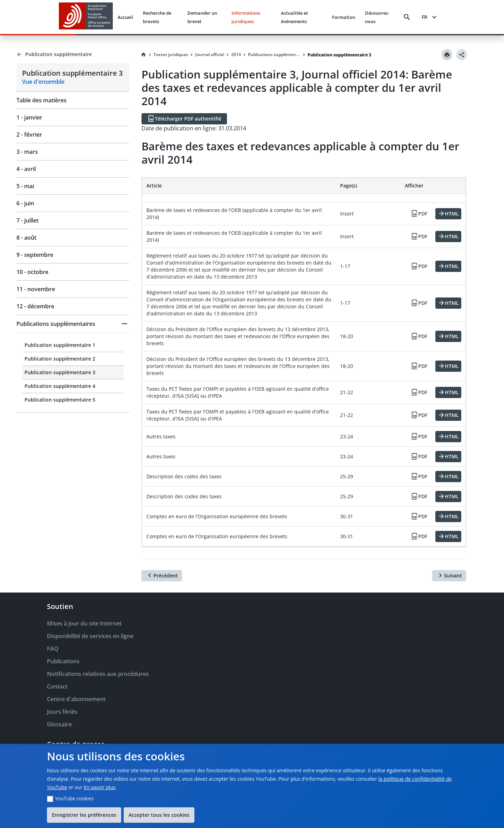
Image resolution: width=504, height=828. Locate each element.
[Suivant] (449, 576)
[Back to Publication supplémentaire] (73, 54)
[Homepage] (144, 55)
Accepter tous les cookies (159, 815)
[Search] (407, 17)
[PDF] (419, 214)
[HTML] (448, 214)
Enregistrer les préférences (84, 815)
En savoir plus (99, 787)
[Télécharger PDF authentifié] (184, 119)
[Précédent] (162, 576)
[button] (73, 324)
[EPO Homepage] (86, 17)
